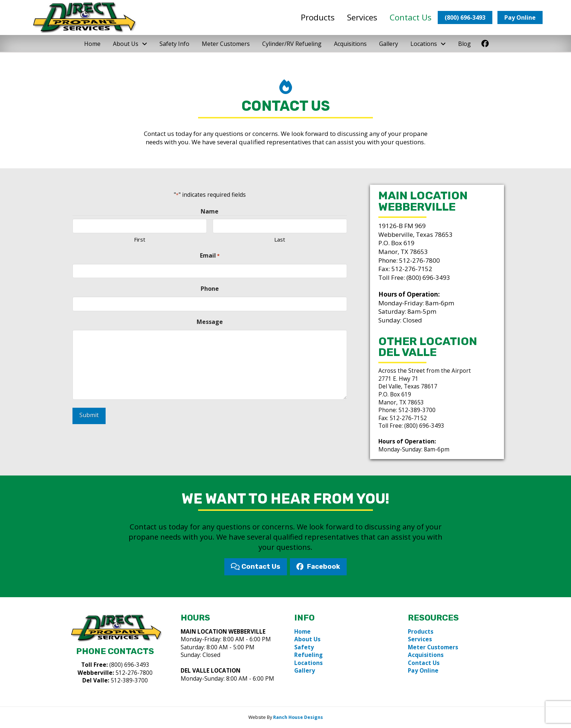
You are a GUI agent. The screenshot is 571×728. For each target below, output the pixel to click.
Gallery (305, 671)
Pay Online (423, 671)
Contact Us (424, 663)
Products (421, 632)
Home (302, 632)
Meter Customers (433, 647)
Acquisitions (426, 655)
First (140, 239)
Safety (304, 647)
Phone (210, 289)
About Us (307, 639)
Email (210, 256)
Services (420, 639)
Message (210, 322)
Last (280, 239)
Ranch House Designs (298, 717)
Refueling (308, 655)
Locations (308, 663)
